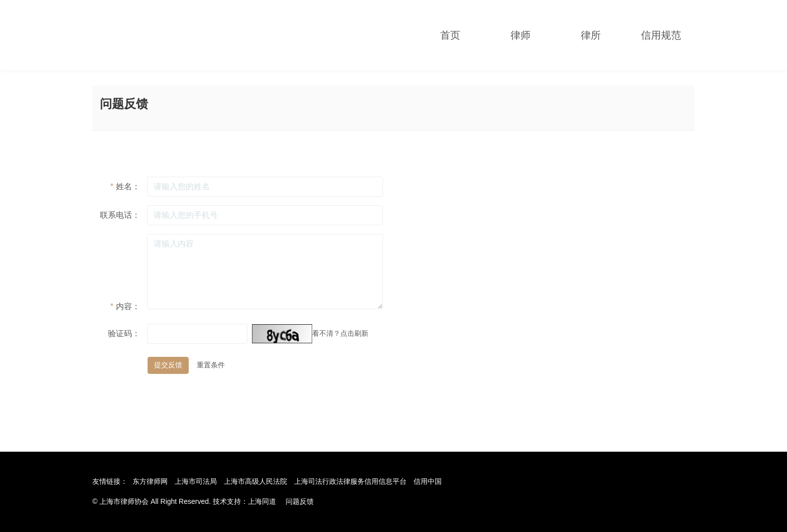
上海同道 (262, 501)
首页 (450, 35)
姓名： (125, 186)
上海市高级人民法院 (255, 481)
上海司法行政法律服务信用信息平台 (350, 481)
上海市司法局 (196, 481)
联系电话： (120, 215)
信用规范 (661, 35)
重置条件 (211, 365)
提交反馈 (168, 365)
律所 (591, 35)
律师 (520, 35)
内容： (125, 306)
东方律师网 (150, 481)
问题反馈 (300, 501)
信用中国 (428, 481)
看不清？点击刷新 (340, 333)
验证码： (124, 334)
